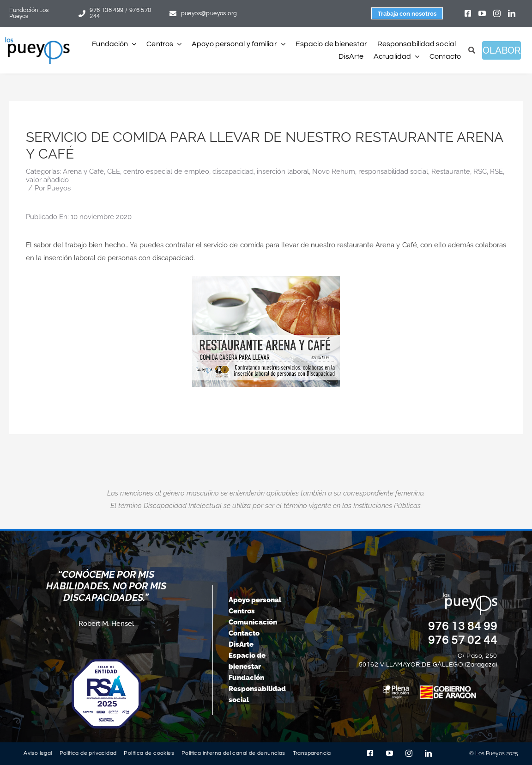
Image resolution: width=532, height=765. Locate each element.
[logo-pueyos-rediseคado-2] (37, 40)
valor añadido (47, 180)
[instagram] (497, 13)
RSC (480, 171)
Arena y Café (83, 171)
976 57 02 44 (463, 640)
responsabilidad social (393, 171)
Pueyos (59, 188)
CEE (114, 171)
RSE (496, 171)
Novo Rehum (334, 171)
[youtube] (482, 13)
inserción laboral (283, 171)
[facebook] (468, 13)
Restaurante (451, 171)
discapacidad (233, 171)
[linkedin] (512, 13)
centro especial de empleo (166, 171)
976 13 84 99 (463, 626)
